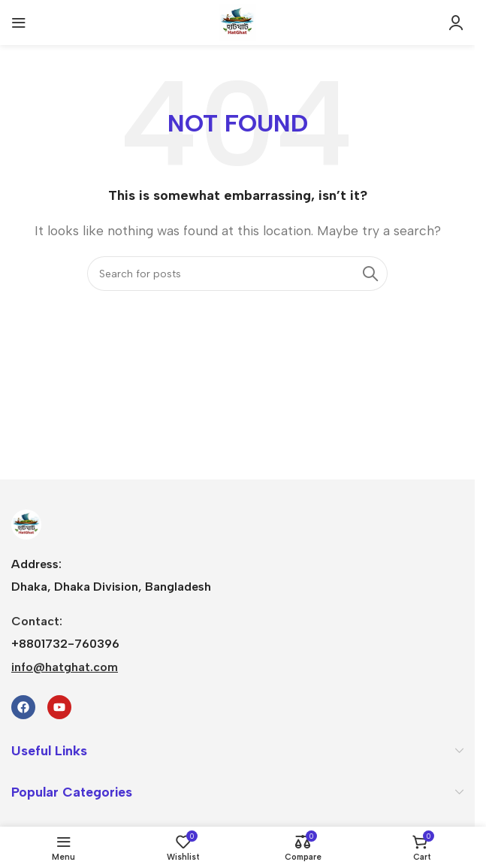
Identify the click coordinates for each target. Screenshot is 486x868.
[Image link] (26, 523)
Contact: (37, 621)
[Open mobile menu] (19, 23)
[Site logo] (237, 21)
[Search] (237, 274)
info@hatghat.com (65, 667)
